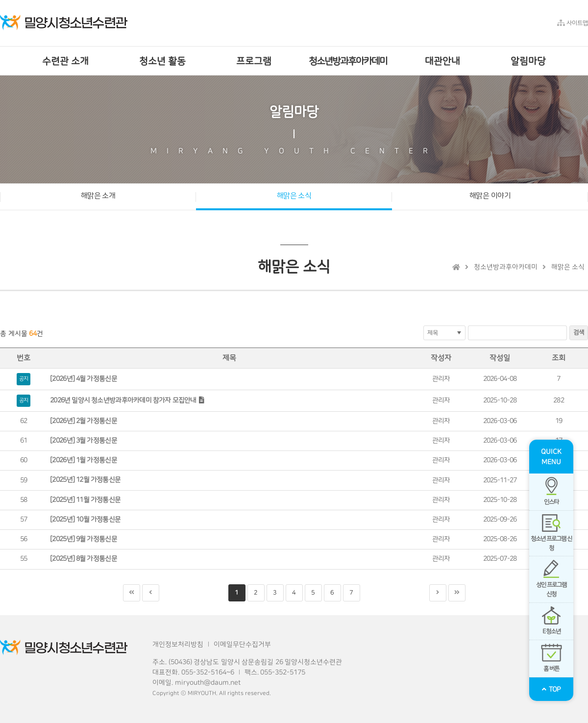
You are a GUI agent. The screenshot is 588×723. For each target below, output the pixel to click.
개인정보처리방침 (178, 645)
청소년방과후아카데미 (506, 267)
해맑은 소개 (98, 196)
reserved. (258, 693)
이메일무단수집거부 (242, 645)
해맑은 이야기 (490, 196)
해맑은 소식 (294, 196)
